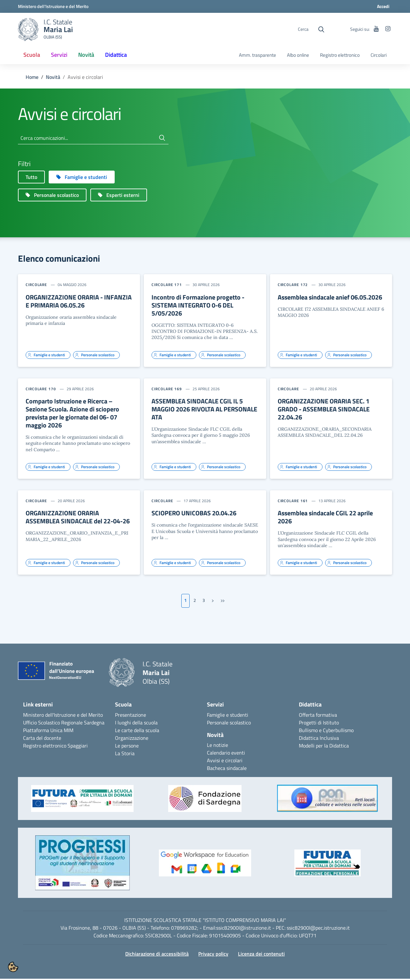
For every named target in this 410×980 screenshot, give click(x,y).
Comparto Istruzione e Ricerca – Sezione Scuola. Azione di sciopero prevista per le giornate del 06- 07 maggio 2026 (72, 414)
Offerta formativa (318, 716)
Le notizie (217, 746)
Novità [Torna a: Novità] (53, 78)
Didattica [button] (116, 55)
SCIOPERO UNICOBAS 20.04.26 (194, 514)
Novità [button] (89, 57)
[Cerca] (162, 139)
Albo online (298, 55)
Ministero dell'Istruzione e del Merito (63, 716)
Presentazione (131, 716)
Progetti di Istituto (319, 724)
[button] (82, 803)
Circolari (379, 55)
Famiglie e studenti (228, 716)
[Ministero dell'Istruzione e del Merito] (53, 6)
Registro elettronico (340, 55)
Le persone (127, 747)
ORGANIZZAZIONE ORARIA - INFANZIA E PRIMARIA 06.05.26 (79, 302)
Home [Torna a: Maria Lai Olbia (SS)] (32, 78)
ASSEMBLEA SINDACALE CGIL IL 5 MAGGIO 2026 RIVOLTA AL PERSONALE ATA (204, 410)
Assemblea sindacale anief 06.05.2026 (330, 298)
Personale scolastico (229, 724)
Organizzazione (132, 739)
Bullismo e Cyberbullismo (326, 731)
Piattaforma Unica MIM (48, 731)
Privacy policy (213, 955)
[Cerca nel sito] (321, 30)
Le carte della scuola (137, 731)
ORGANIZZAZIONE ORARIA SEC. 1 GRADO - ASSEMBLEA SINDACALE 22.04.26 (324, 410)
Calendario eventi (226, 754)
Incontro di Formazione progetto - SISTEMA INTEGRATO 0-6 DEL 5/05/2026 (198, 306)
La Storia (125, 755)
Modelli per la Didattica (324, 747)
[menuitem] (32, 55)
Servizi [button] (59, 55)
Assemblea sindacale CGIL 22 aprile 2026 (325, 518)
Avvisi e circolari (225, 762)
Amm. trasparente (258, 55)
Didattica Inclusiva (319, 739)
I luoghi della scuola (136, 724)
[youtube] (376, 29)
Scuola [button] (32, 55)
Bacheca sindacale (227, 769)
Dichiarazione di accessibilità (157, 955)
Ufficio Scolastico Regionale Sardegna (64, 724)
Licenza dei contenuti (261, 955)
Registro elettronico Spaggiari (55, 747)
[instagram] (388, 29)
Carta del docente (42, 739)
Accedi (383, 6)
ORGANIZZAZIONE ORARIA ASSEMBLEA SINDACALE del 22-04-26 (78, 518)
